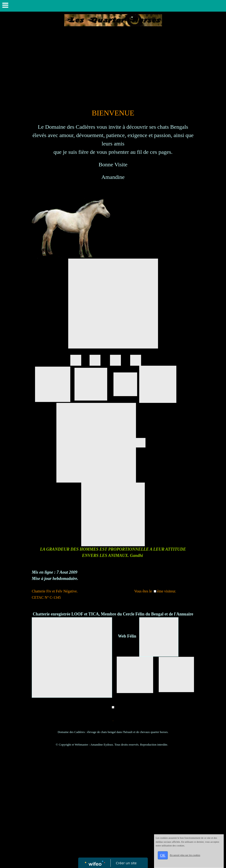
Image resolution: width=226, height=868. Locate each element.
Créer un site (126, 863)
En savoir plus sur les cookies (185, 855)
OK (163, 855)
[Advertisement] (113, 72)
